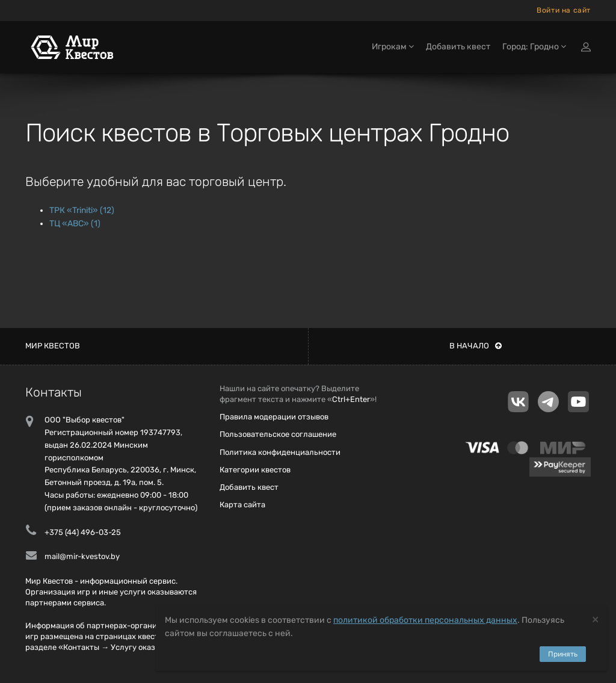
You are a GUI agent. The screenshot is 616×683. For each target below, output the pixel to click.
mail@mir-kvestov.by (82, 556)
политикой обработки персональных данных (425, 620)
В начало (476, 346)
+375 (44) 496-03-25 (83, 532)
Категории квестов (255, 470)
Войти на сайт (564, 10)
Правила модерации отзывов (274, 417)
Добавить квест (458, 47)
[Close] (595, 619)
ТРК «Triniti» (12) (82, 210)
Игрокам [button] (393, 47)
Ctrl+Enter (351, 399)
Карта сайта (242, 505)
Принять (563, 654)
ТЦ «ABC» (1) (75, 224)
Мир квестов (53, 346)
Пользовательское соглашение (278, 434)
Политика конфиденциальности (280, 452)
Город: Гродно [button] (534, 47)
